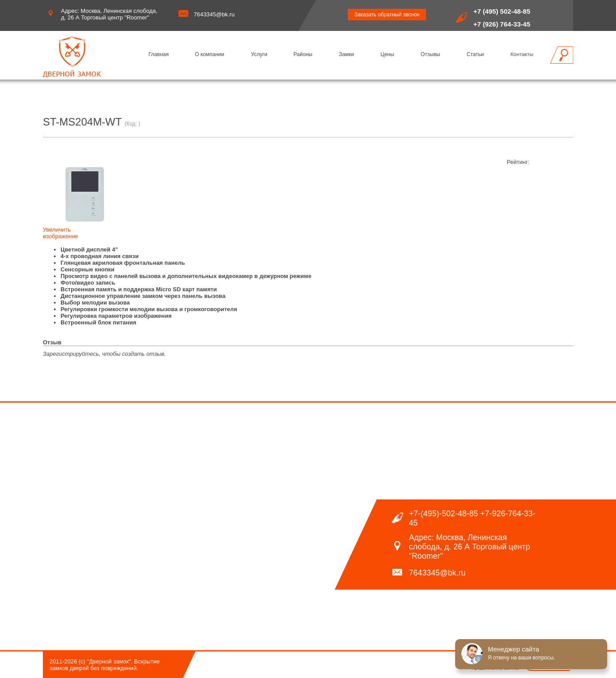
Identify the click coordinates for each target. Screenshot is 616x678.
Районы (303, 54)
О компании (209, 54)
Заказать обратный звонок (387, 15)
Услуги (259, 54)
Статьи (475, 54)
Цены (387, 54)
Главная (159, 54)
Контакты (522, 54)
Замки (346, 54)
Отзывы (430, 54)
